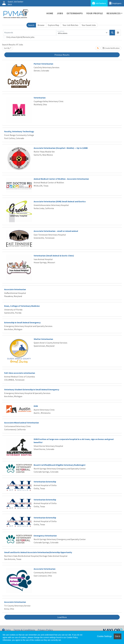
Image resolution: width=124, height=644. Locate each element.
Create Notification (111, 48)
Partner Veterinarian (43, 64)
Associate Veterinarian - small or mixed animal (56, 231)
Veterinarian (40, 98)
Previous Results (62, 55)
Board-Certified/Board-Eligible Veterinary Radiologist (60, 465)
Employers (115, 3)
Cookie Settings (104, 636)
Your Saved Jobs (89, 25)
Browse (41, 25)
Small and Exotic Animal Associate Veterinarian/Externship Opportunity (38, 552)
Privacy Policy (45, 630)
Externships (75, 13)
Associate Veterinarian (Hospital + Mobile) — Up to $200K (61, 148)
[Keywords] (30, 33)
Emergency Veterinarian (45, 536)
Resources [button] (114, 13)
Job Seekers (99, 3)
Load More (62, 617)
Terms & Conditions (24, 630)
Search (31, 25)
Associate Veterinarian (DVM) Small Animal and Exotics (60, 201)
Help (6, 630)
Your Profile (95, 13)
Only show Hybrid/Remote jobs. (21, 37)
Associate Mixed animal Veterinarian (22, 423)
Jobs (60, 13)
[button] (118, 33)
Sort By (7, 48)
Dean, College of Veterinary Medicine (22, 306)
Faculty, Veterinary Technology (19, 131)
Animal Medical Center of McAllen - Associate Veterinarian (61, 179)
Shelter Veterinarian (43, 339)
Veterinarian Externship (45, 482)
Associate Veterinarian (15, 289)
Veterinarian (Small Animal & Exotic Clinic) (54, 256)
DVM (36, 406)
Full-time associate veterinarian (20, 373)
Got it (118, 636)
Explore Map (54, 25)
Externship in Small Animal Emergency (22, 322)
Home (50, 13)
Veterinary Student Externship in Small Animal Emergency (32, 389)
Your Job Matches (70, 25)
